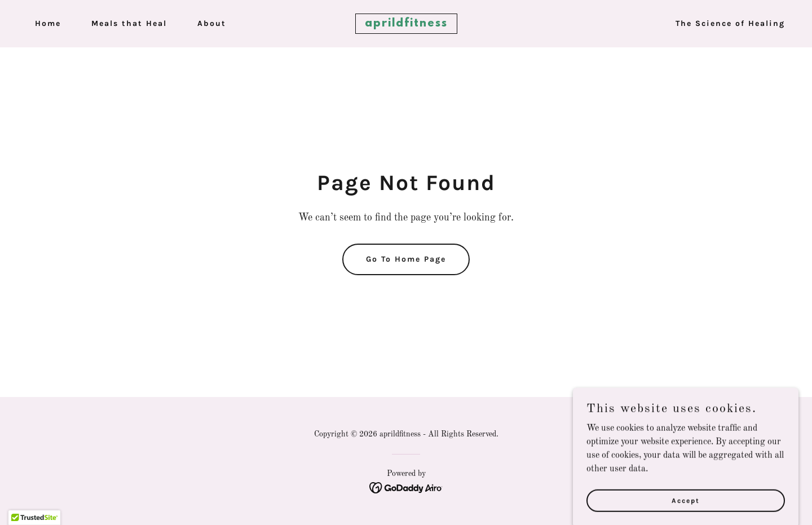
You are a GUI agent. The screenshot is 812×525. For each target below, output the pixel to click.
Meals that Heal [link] (129, 23)
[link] (406, 24)
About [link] (212, 23)
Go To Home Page (406, 259)
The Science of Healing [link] (730, 23)
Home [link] (48, 23)
